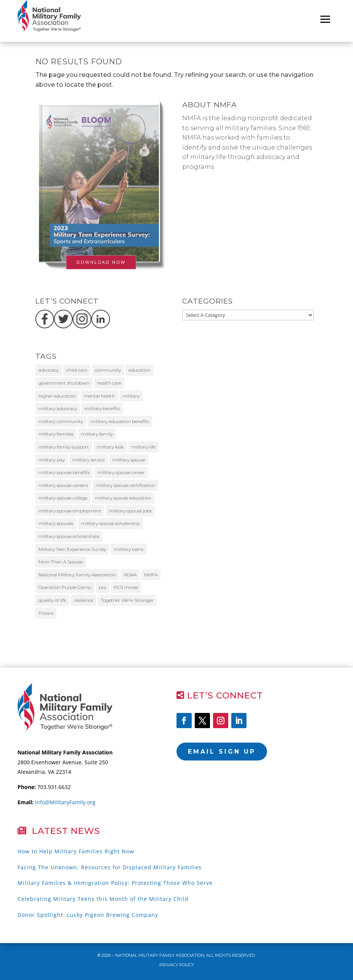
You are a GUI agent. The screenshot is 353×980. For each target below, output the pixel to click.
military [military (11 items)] (131, 396)
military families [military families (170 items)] (56, 434)
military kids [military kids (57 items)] (110, 447)
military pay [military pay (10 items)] (52, 460)
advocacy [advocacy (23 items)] (48, 370)
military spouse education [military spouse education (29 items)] (123, 498)
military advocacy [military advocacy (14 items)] (58, 408)
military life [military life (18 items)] (143, 447)
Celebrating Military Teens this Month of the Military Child (103, 899)
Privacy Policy (177, 965)
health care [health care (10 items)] (109, 383)
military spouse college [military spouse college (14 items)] (63, 498)
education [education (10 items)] (140, 370)
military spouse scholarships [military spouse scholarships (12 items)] (69, 536)
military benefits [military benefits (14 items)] (102, 408)
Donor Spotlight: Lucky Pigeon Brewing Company (88, 915)
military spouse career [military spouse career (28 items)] (121, 472)
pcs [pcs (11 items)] (103, 587)
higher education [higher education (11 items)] (57, 396)
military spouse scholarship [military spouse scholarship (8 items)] (111, 523)
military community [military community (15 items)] (61, 421)
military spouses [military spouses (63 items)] (56, 523)
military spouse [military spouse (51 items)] (129, 460)
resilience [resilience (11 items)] (83, 600)
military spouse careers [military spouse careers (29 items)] (63, 485)
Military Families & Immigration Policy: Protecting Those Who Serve (115, 883)
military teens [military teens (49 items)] (129, 549)
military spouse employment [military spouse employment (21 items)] (70, 511)
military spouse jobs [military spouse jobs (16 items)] (130, 511)
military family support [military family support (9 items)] (64, 447)
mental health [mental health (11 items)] (99, 396)
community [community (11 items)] (108, 370)
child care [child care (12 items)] (77, 370)
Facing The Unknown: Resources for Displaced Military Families (110, 867)
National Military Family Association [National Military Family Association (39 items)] (77, 575)
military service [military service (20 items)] (88, 460)
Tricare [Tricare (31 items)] (46, 613)
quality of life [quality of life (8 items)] (52, 600)
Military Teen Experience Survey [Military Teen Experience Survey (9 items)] (72, 549)
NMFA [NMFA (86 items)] (151, 575)
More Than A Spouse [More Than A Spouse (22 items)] (61, 562)
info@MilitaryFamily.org (65, 802)
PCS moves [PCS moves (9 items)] (126, 587)
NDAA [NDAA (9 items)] (130, 575)
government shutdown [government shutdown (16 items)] (64, 383)
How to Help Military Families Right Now (76, 851)
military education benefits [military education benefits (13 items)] (120, 421)
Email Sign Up (222, 752)
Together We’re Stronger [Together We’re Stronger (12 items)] (127, 600)
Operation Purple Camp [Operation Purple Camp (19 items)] (65, 587)
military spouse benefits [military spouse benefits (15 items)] (64, 472)
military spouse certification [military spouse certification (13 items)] (126, 485)
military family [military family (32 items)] (97, 434)
